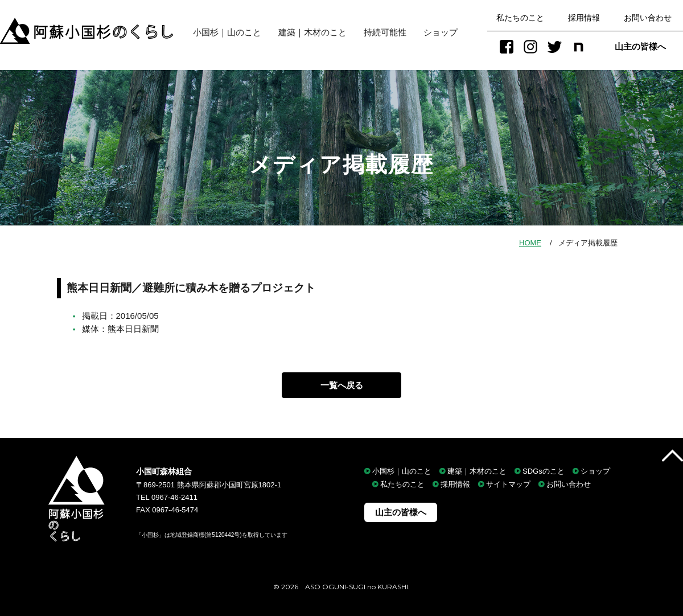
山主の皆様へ (640, 46)
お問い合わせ (648, 18)
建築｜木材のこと (312, 32)
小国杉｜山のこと (223, 32)
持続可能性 (385, 32)
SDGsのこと (544, 471)
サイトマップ (508, 485)
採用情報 (584, 18)
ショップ (441, 32)
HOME (530, 243)
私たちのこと (520, 18)
